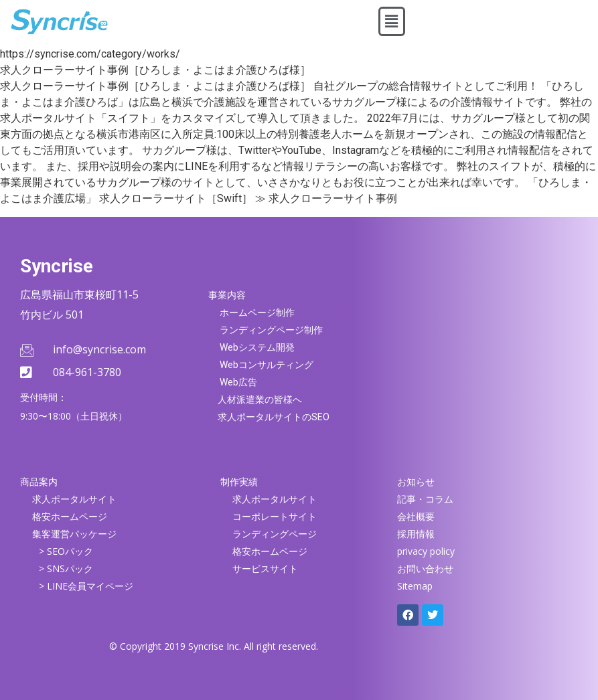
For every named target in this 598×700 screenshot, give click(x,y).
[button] (392, 21)
